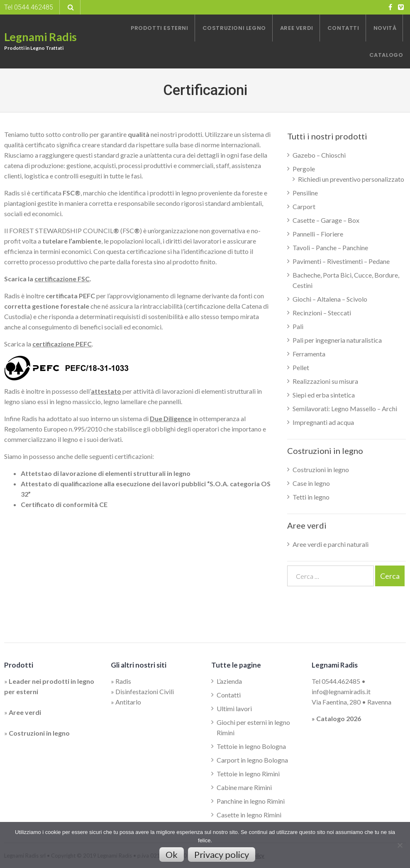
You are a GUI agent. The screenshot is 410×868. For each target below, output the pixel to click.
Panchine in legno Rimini (251, 801)
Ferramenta (309, 354)
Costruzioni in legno (321, 469)
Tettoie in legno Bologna (251, 746)
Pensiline (305, 193)
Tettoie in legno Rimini (248, 774)
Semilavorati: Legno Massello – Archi (345, 408)
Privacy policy (222, 855)
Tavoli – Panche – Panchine (330, 247)
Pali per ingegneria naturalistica (337, 340)
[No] (400, 845)
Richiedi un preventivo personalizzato (351, 179)
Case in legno (311, 483)
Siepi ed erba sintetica (324, 395)
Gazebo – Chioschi (319, 155)
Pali (298, 326)
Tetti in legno (311, 497)
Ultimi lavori (234, 708)
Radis (123, 681)
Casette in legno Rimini (249, 815)
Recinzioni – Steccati (322, 313)
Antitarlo (128, 702)
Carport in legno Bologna (252, 760)
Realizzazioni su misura (325, 381)
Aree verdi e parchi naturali (331, 544)
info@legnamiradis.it (341, 691)
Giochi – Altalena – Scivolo (330, 299)
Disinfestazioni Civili (145, 691)
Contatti (229, 695)
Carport (304, 206)
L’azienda (229, 681)
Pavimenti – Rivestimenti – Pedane (341, 261)
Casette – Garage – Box (326, 220)
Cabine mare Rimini (244, 787)
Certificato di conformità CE (64, 504)
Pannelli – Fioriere (318, 234)
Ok (172, 855)
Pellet (301, 367)
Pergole (304, 169)
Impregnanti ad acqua (323, 422)
